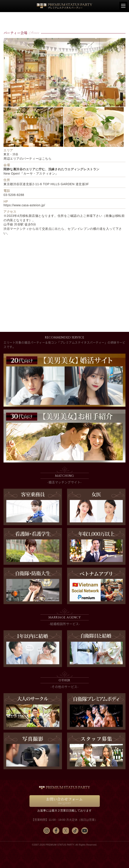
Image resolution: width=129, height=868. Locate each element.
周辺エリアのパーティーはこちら (27, 159)
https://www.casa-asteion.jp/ (24, 205)
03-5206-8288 (14, 195)
